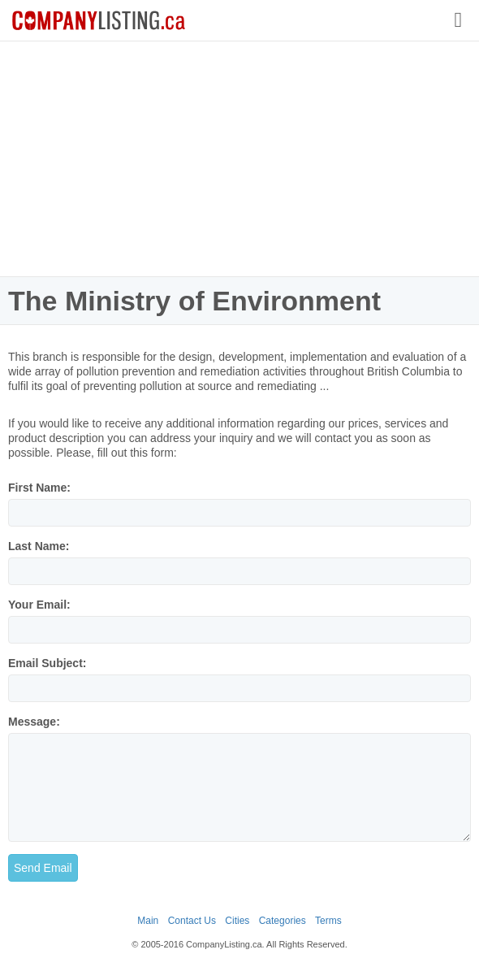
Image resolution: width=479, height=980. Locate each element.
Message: (34, 722)
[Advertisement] (239, 158)
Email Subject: (47, 663)
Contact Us (192, 921)
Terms (328, 921)
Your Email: (39, 605)
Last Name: (39, 546)
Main (148, 921)
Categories (283, 921)
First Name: (39, 488)
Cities (237, 921)
